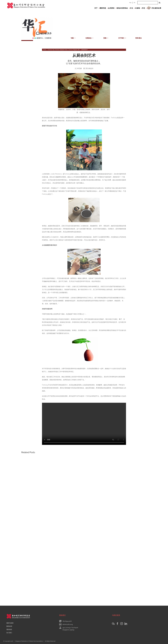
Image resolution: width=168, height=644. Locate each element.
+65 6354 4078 (67, 621)
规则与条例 (10, 623)
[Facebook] (117, 624)
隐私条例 (9, 626)
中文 (130, 3)
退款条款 (9, 629)
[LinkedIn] (126, 624)
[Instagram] (122, 624)
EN (134, 3)
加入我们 (9, 633)
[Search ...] (148, 3)
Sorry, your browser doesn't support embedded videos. (84, 424)
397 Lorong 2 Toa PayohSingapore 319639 (70, 629)
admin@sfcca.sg (68, 624)
